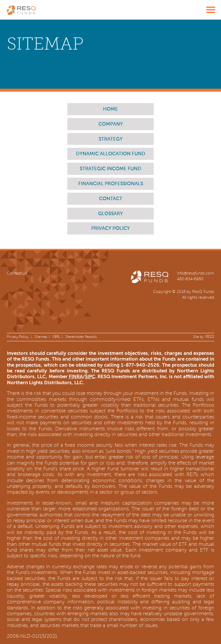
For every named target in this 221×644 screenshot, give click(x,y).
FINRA (76, 377)
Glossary (110, 214)
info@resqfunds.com (196, 273)
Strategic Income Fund (110, 169)
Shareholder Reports (81, 337)
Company (111, 124)
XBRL (56, 337)
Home (110, 109)
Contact (111, 199)
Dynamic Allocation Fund (111, 154)
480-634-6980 (190, 279)
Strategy (111, 139)
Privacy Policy (110, 229)
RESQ (210, 337)
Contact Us (17, 273)
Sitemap (41, 337)
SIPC (90, 377)
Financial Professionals (111, 184)
